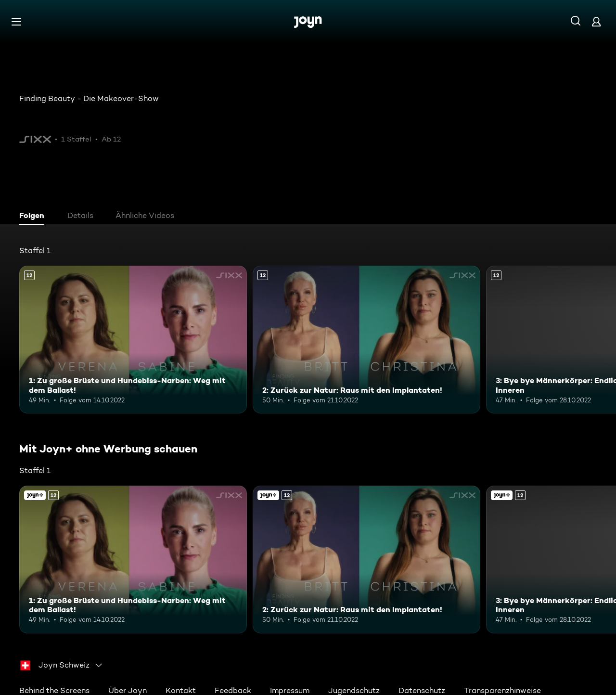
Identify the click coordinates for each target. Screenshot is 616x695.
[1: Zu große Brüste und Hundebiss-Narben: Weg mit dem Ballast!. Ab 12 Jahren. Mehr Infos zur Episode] (133, 340)
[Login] (596, 21)
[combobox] (62, 665)
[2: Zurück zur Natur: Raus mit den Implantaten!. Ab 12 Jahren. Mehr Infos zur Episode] (366, 340)
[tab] (34, 217)
